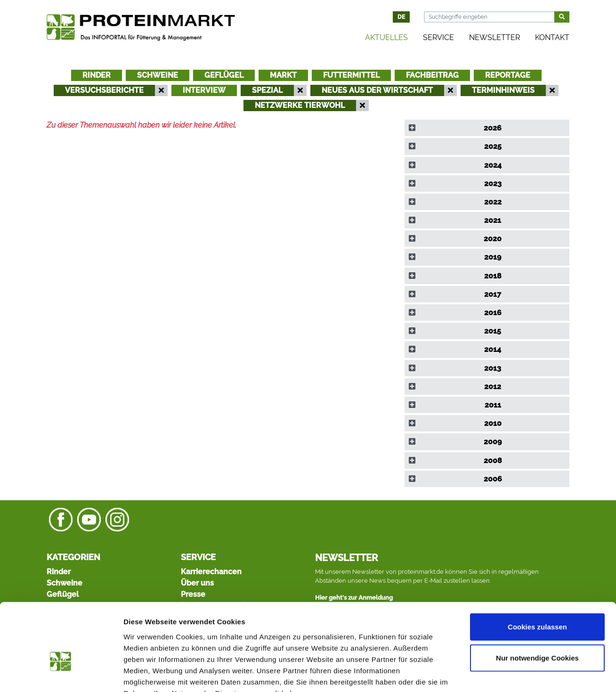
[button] (487, 128)
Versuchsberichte (104, 90)
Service (438, 37)
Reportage (508, 75)
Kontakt (552, 37)
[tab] (487, 128)
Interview (204, 90)
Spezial (267, 90)
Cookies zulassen (537, 569)
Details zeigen (501, 673)
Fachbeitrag (432, 75)
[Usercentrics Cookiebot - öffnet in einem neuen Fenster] (61, 674)
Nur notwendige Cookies (537, 600)
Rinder (97, 75)
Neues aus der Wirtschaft (377, 90)
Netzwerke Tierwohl (300, 105)
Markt (283, 75)
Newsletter (494, 37)
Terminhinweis (503, 90)
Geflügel (224, 75)
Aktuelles (386, 37)
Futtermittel (351, 75)
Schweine (158, 75)
